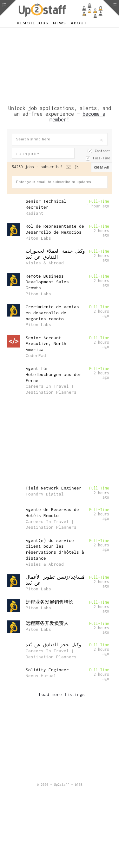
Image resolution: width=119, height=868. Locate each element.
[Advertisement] (60, 72)
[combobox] (43, 168)
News (60, 23)
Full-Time (102, 172)
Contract (102, 165)
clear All (101, 181)
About (79, 23)
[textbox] (48, 168)
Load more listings (62, 709)
